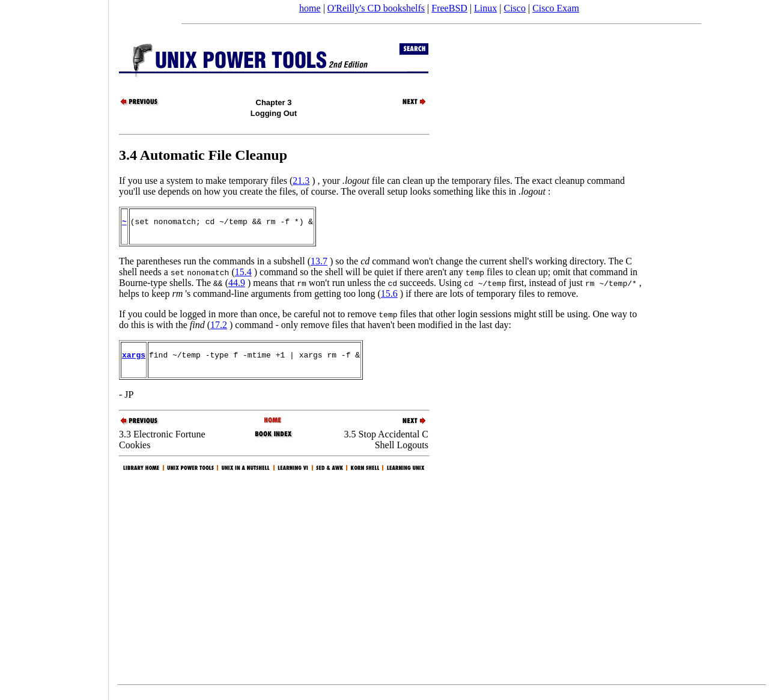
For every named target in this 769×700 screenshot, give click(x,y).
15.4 (243, 275)
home (310, 8)
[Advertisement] (54, 346)
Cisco (514, 8)
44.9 (237, 286)
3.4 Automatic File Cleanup (203, 155)
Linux (485, 8)
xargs (134, 360)
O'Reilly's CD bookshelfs (376, 8)
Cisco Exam (556, 8)
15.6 (389, 297)
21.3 (301, 181)
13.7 (319, 265)
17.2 (219, 328)
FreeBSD (449, 8)
